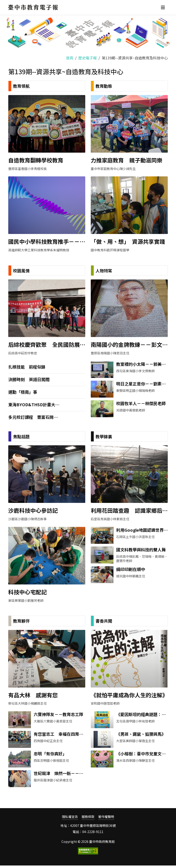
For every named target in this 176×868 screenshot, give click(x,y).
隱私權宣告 (70, 819)
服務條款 (88, 819)
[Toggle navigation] (163, 7)
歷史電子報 (88, 58)
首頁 (70, 58)
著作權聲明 (106, 819)
